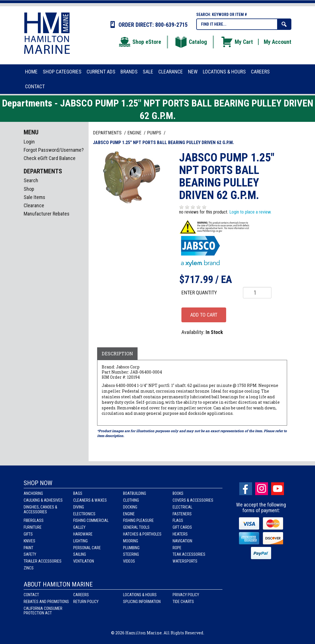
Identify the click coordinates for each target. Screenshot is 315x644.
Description (117, 353)
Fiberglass (34, 520)
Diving (79, 507)
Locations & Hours (140, 595)
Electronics (84, 514)
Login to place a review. (250, 212)
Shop (29, 189)
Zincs (29, 568)
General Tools (136, 527)
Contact (31, 595)
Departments (108, 133)
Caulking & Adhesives (43, 500)
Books (178, 493)
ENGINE (135, 133)
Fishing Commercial (91, 520)
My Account (278, 42)
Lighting (80, 541)
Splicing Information (142, 602)
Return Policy (86, 602)
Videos (129, 561)
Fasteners (182, 514)
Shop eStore (140, 42)
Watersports (185, 561)
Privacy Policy (186, 595)
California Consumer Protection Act (43, 611)
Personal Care (87, 548)
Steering (131, 554)
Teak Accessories (189, 554)
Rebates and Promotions (46, 602)
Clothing (131, 500)
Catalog (191, 42)
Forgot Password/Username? (54, 150)
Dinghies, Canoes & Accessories (40, 509)
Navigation (182, 541)
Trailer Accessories (43, 561)
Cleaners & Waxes (90, 500)
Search (31, 180)
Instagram (262, 489)
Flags (178, 520)
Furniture (33, 527)
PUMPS (155, 133)
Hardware (83, 534)
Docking (130, 507)
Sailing (80, 554)
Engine (129, 514)
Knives (29, 541)
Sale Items (34, 197)
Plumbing (131, 548)
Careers (81, 595)
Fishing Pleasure (138, 520)
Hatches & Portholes (142, 534)
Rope (177, 548)
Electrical (182, 507)
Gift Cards (182, 527)
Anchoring (33, 493)
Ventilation (84, 561)
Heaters (180, 534)
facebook (246, 489)
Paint (28, 548)
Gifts (28, 534)
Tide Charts (183, 602)
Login (29, 142)
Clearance (34, 205)
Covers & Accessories (193, 500)
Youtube (278, 489)
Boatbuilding (135, 493)
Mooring (131, 541)
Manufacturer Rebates (47, 214)
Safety (30, 554)
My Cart (237, 42)
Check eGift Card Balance (50, 158)
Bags (78, 493)
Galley (79, 527)
